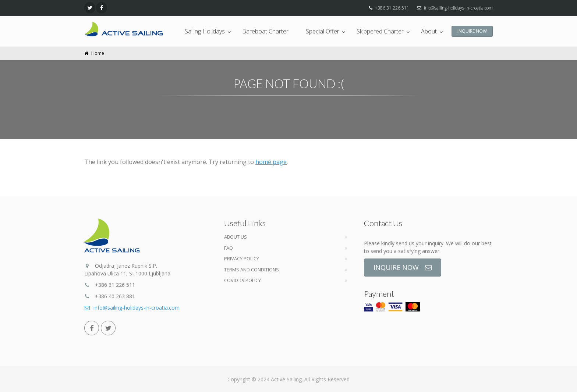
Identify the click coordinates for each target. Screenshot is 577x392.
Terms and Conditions (252, 270)
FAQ (229, 248)
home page (271, 162)
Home (98, 53)
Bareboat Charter (265, 31)
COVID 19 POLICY (243, 280)
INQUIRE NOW (472, 31)
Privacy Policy (242, 259)
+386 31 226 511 (392, 8)
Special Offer (323, 31)
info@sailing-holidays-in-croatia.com (458, 8)
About (429, 31)
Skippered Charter (380, 31)
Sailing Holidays (205, 31)
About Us (236, 237)
